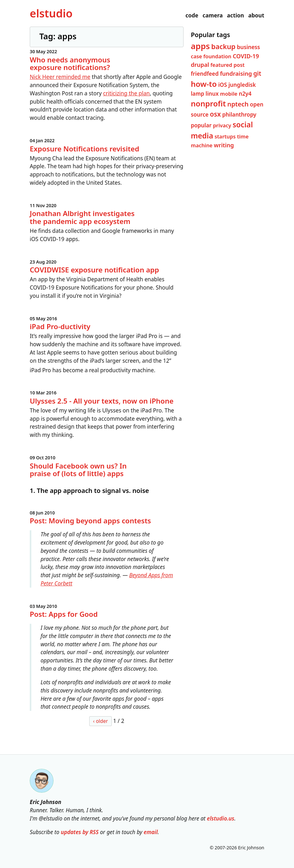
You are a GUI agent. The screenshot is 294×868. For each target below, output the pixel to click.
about (256, 15)
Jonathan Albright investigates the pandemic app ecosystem (82, 217)
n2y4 (245, 94)
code (192, 15)
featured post (228, 65)
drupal (200, 65)
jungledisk (242, 85)
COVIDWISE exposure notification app (94, 270)
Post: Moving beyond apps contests (90, 521)
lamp (197, 94)
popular (201, 125)
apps (200, 46)
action (235, 15)
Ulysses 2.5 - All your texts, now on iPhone (102, 401)
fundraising (236, 73)
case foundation (211, 56)
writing (224, 145)
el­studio (51, 13)
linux (212, 94)
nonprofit (208, 103)
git (257, 73)
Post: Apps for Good (64, 614)
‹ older (100, 721)
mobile (229, 94)
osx (215, 114)
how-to (204, 84)
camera (213, 15)
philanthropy (239, 115)
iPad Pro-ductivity (60, 326)
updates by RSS (80, 832)
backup (223, 46)
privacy (222, 125)
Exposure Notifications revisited (84, 148)
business (248, 47)
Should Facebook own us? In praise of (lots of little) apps (78, 469)
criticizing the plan (126, 93)
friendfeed (205, 74)
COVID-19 (246, 56)
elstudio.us (221, 818)
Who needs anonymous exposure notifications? (70, 63)
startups (225, 136)
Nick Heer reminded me (60, 77)
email (151, 832)
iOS (222, 85)
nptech (238, 104)
